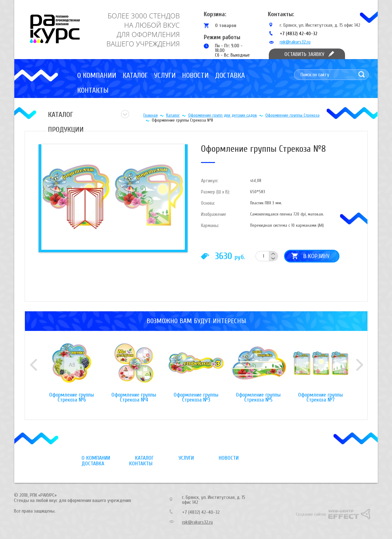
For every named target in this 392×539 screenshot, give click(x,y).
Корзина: (215, 14)
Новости (195, 75)
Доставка (230, 75)
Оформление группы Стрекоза (292, 115)
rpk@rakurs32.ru (295, 42)
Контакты (93, 90)
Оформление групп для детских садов (223, 115)
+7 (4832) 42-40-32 (299, 34)
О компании (97, 75)
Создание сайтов (311, 514)
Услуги (165, 75)
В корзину (316, 256)
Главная (151, 115)
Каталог (135, 75)
